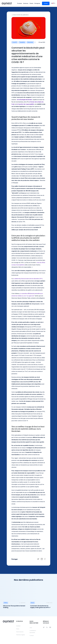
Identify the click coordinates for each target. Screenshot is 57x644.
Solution (18, 626)
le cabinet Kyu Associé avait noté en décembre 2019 (28, 279)
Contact (46, 3)
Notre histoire (20, 632)
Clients (31, 3)
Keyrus (33, 603)
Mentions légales (21, 635)
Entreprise (37, 3)
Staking (6, 603)
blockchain (30, 42)
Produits (20, 3)
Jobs (31, 628)
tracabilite (22, 42)
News (18, 629)
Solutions (26, 3)
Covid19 (15, 42)
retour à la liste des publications (20, 15)
